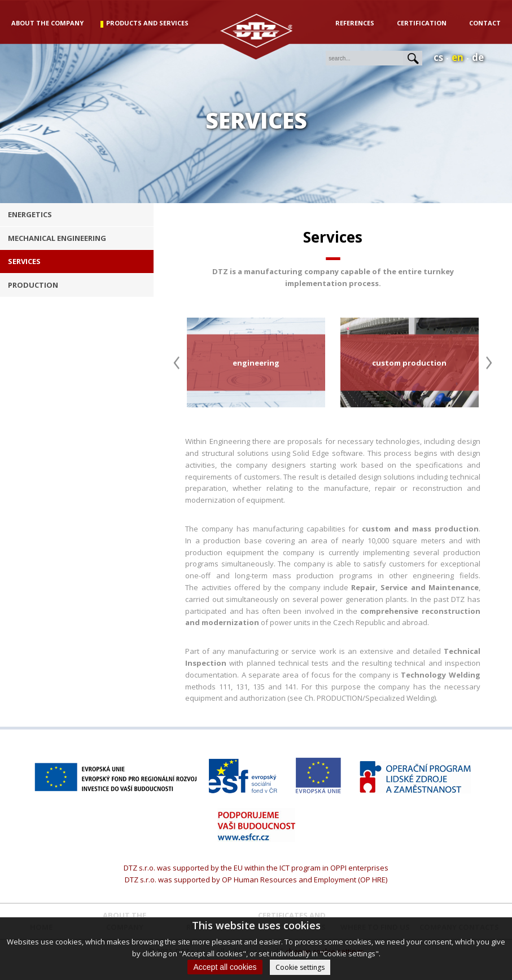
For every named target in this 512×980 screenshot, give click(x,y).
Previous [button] (176, 362)
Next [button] (489, 362)
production (33, 285)
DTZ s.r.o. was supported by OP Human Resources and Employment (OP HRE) (256, 880)
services (24, 261)
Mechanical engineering (57, 238)
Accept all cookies (225, 967)
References (355, 23)
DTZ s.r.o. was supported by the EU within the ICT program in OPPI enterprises (256, 868)
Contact (485, 23)
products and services (147, 23)
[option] (256, 362)
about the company (47, 23)
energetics (30, 214)
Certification (422, 23)
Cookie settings (300, 967)
